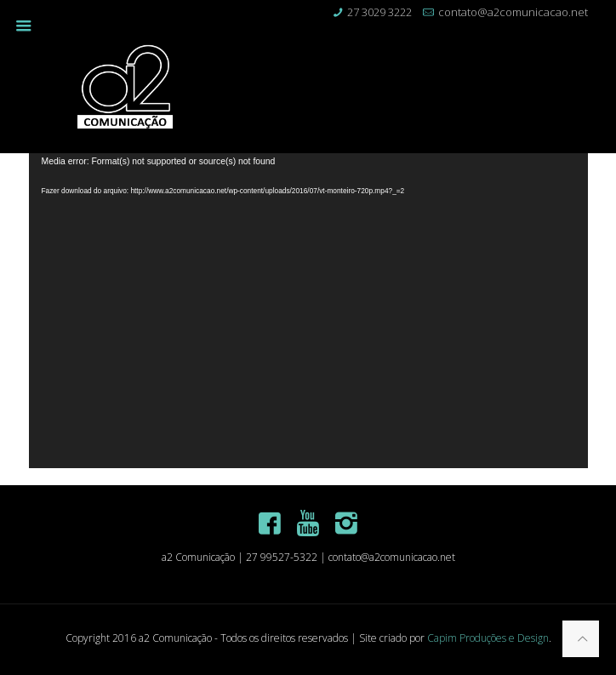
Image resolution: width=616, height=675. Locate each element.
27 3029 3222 (379, 12)
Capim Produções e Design (488, 638)
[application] (308, 311)
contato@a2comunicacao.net (513, 12)
